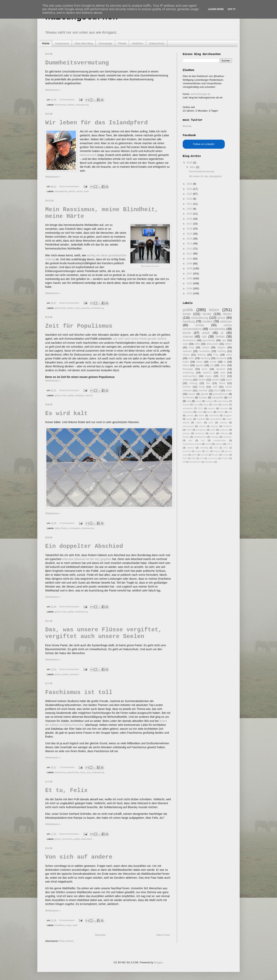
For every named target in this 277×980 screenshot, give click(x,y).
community (213, 458)
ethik (197, 344)
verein (80, 191)
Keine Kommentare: (70, 186)
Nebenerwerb (88, 155)
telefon (221, 412)
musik (213, 362)
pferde (72, 191)
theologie (188, 369)
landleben (60, 925)
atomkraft (214, 415)
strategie (79, 395)
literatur (215, 455)
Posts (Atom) (66, 941)
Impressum (62, 43)
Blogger (158, 962)
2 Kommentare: (67, 99)
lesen (199, 362)
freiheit (220, 337)
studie (225, 405)
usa (88, 772)
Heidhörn (138, 43)
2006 (190, 278)
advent (211, 408)
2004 (190, 288)
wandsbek (209, 462)
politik (71, 395)
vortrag (193, 383)
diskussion (212, 344)
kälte (57, 528)
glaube (199, 365)
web (223, 373)
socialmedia (217, 329)
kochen (187, 387)
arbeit (206, 333)
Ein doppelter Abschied (84, 546)
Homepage (105, 43)
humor (186, 405)
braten (186, 437)
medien (207, 321)
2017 (190, 224)
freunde (224, 408)
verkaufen (188, 408)
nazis (82, 772)
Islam (201, 415)
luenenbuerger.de (200, 94)
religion (221, 347)
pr (222, 333)
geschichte (60, 308)
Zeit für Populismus (79, 326)
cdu (204, 337)
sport (229, 380)
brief (202, 458)
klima (222, 383)
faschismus (61, 772)
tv (225, 362)
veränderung (82, 105)
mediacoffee (220, 440)
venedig (204, 448)
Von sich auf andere (79, 857)
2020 (190, 209)
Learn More (216, 9)
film (208, 383)
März (193, 167)
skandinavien (195, 462)
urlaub (205, 347)
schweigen (74, 528)
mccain (225, 455)
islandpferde (61, 191)
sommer (203, 390)
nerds (208, 444)
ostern (199, 422)
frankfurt (228, 426)
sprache (86, 308)
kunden (203, 397)
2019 (190, 214)
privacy (186, 433)
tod (230, 397)
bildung (202, 355)
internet (188, 337)
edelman (226, 321)
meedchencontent (192, 444)
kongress (201, 430)
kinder (187, 314)
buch (205, 369)
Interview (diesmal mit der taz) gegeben (87, 559)
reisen (186, 355)
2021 (190, 204)
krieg (202, 387)
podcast (224, 430)
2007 (190, 274)
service (191, 448)
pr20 (211, 422)
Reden (64, 528)
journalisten (216, 419)
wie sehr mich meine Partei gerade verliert (139, 339)
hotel (189, 430)
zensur (190, 415)
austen (198, 451)
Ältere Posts (163, 935)
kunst (198, 401)
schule (200, 325)
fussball (201, 419)
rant (215, 387)
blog (191, 347)
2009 (190, 264)
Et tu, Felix (66, 790)
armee (202, 426)
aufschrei (187, 451)
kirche (187, 333)
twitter (228, 344)
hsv (203, 440)
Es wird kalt (66, 413)
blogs (189, 419)
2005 (190, 283)
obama (219, 444)
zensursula (188, 426)
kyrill (213, 430)
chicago (215, 437)
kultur (186, 362)
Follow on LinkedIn (204, 144)
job (212, 365)
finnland (225, 458)
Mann (186, 365)
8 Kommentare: (67, 920)
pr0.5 (229, 444)
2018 (190, 219)
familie (207, 314)
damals (215, 426)
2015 (190, 234)
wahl (86, 191)
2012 (190, 249)
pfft (184, 462)
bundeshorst (200, 437)
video (223, 365)
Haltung (224, 433)
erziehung (188, 373)
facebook (221, 358)
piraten (216, 380)
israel (206, 405)
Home (46, 43)
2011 (190, 253)
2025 (190, 184)
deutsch (221, 369)
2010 (190, 259)
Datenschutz (157, 43)
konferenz (188, 397)
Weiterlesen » (53, 90)
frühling (222, 351)
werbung (205, 358)
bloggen (228, 415)
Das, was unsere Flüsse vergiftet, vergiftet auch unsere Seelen (104, 633)
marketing (188, 412)
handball (204, 455)
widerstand (87, 839)
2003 (190, 293)
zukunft (89, 395)
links (64, 395)
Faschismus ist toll (79, 692)
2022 (190, 199)
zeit (230, 412)
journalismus (221, 394)
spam (212, 433)
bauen (192, 394)
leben (214, 310)
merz (78, 308)
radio (215, 405)
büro (207, 451)
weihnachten (190, 376)
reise (229, 355)
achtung (187, 380)
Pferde (122, 43)
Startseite (100, 935)
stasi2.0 (207, 373)
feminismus (61, 105)
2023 (190, 194)
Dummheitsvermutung (77, 63)
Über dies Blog (84, 43)
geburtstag (223, 401)
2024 (190, 189)
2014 (190, 239)
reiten (191, 358)
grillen (194, 455)
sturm (210, 412)
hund (196, 405)
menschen (67, 839)
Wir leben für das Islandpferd (96, 123)
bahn (229, 390)
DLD (217, 390)
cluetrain (227, 437)
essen (209, 376)
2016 (190, 229)
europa (209, 401)
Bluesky (187, 126)
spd (224, 340)
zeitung (224, 422)
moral (200, 412)
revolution (74, 674)
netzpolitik (218, 397)
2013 (190, 243)
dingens (217, 451)
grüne (58, 395)
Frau (216, 355)
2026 (190, 163)
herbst (202, 380)
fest (190, 440)
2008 (190, 268)
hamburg (189, 321)
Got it (232, 9)
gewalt (204, 394)
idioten (71, 105)
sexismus (200, 433)
